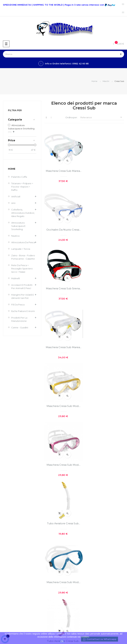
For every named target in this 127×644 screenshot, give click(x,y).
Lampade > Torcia (21, 249)
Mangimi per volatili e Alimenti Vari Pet (23, 296)
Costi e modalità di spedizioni (80, 497)
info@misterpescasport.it (15, 536)
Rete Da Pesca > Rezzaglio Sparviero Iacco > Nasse (22, 269)
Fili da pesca (18, 305)
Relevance (102, 117)
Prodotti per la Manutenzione (19, 319)
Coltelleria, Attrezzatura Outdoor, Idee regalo (23, 213)
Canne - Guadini (20, 327)
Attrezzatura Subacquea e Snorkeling (18, 226)
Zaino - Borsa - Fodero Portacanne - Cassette (23, 257)
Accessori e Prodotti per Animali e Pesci (22, 287)
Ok (62, 641)
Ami (13, 203)
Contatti (69, 508)
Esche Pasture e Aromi (23, 311)
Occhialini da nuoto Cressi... (105, 171)
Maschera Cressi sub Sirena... (63, 229)
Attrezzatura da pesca (23, 242)
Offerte (5, 554)
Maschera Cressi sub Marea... (63, 171)
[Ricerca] (63, 54)
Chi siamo (70, 492)
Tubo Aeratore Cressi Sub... (63, 347)
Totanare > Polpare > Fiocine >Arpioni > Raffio (22, 187)
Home (12, 169)
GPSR (68, 519)
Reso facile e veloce (76, 514)
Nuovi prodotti (9, 548)
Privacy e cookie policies (78, 503)
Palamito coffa (19, 177)
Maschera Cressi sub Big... (105, 406)
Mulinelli (16, 278)
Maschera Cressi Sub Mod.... (63, 288)
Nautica (15, 236)
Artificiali (16, 196)
